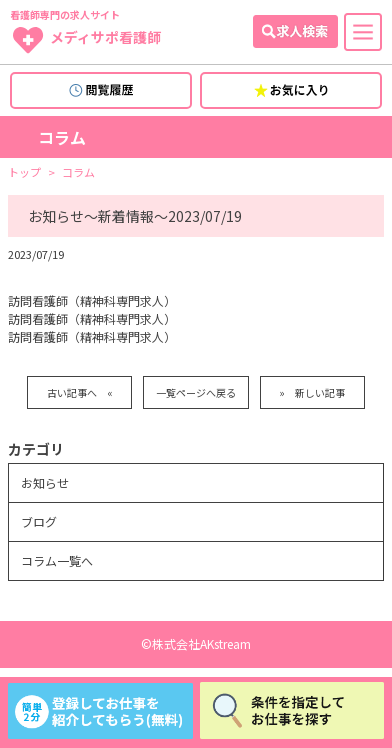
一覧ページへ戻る (196, 392)
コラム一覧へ (57, 560)
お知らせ (45, 482)
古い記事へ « (80, 392)
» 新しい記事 (312, 392)
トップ (24, 172)
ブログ (39, 521)
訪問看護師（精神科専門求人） (92, 300)
